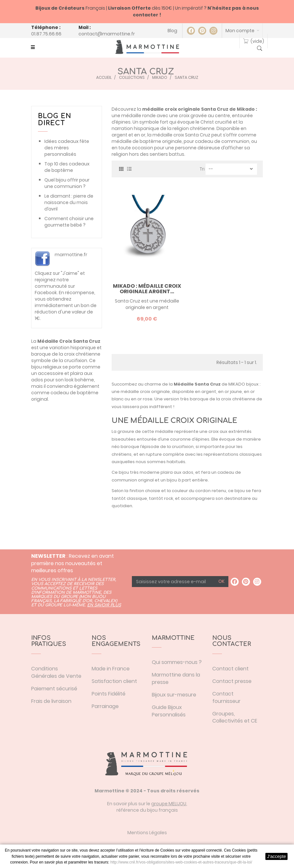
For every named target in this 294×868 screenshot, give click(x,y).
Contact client (230, 669)
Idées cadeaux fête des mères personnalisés (67, 148)
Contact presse (232, 681)
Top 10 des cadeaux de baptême (67, 167)
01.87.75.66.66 (46, 34)
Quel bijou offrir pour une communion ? (67, 183)
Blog (172, 31)
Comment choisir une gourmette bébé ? (69, 222)
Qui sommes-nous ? (177, 662)
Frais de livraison (51, 701)
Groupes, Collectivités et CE (235, 717)
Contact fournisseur (226, 697)
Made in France (111, 669)
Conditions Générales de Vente (56, 672)
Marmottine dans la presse (176, 678)
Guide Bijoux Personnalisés (169, 711)
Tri (202, 169)
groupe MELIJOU (169, 804)
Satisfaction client (114, 681)
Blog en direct (55, 120)
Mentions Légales (147, 833)
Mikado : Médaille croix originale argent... (147, 289)
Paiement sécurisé (54, 689)
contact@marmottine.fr (107, 34)
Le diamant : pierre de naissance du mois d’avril (69, 202)
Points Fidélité (109, 694)
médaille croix (135, 392)
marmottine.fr (71, 255)
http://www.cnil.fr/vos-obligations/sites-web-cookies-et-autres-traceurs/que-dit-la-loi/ (181, 862)
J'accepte (276, 856)
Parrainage (105, 706)
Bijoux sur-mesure (174, 695)
